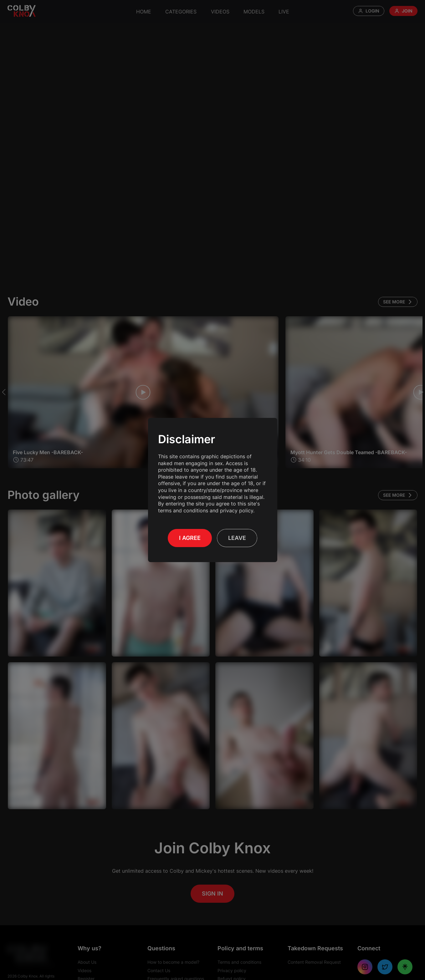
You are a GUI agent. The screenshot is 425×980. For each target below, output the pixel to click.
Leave (237, 538)
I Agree (190, 538)
